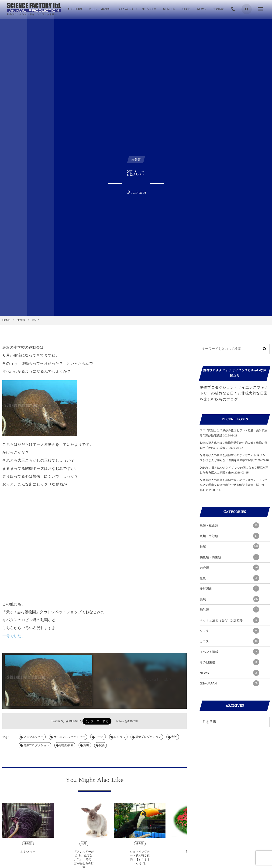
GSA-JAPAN (229, 683)
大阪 (174, 737)
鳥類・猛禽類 (229, 525)
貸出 (86, 745)
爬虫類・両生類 (229, 557)
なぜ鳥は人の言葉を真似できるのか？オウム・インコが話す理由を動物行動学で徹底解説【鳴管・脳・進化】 (234, 485)
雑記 (229, 546)
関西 (102, 745)
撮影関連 (229, 589)
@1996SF (72, 721)
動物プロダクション (148, 737)
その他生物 (229, 662)
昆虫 (229, 578)
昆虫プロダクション (36, 745)
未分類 (28, 847)
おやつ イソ (28, 855)
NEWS (229, 673)
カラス (229, 641)
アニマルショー (34, 737)
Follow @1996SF (127, 721)
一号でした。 (14, 636)
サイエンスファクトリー (69, 737)
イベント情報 (229, 652)
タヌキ (229, 631)
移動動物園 (66, 745)
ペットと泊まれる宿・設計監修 (229, 620)
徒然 (84, 847)
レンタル (120, 737)
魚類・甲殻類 (229, 536)
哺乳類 (229, 609)
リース (99, 737)
